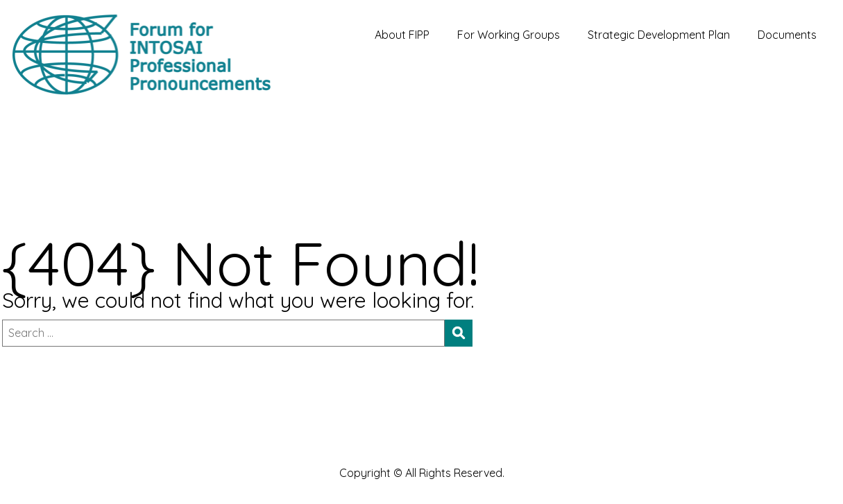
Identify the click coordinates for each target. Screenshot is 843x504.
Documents (787, 35)
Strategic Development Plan (659, 35)
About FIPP (402, 35)
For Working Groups (509, 35)
